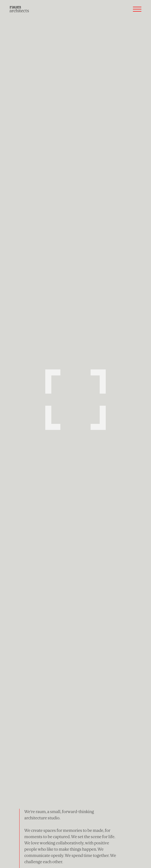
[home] (19, 9)
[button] (137, 9)
